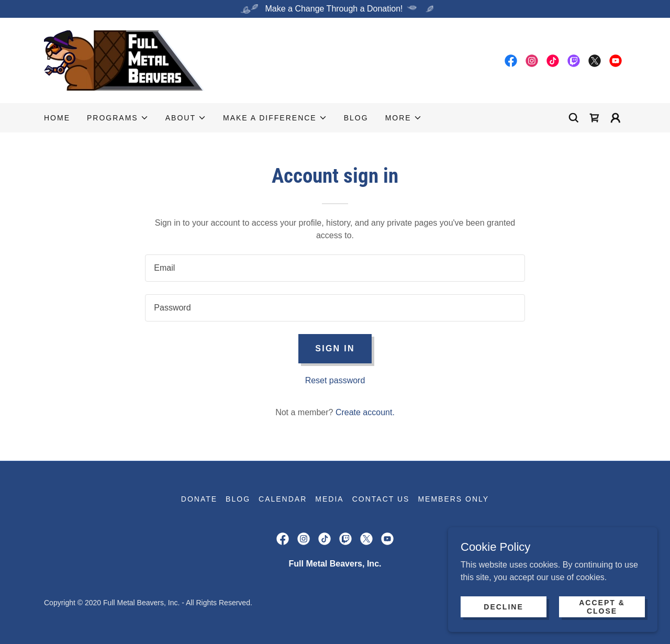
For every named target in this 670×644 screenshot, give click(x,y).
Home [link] (57, 118)
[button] (118, 118)
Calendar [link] (283, 499)
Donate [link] (199, 499)
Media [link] (329, 499)
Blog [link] (356, 118)
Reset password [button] (335, 380)
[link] (124, 60)
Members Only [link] (453, 499)
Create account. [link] (365, 412)
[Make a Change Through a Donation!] (335, 9)
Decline (503, 606)
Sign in (335, 348)
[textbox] (335, 268)
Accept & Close (602, 606)
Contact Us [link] (381, 499)
